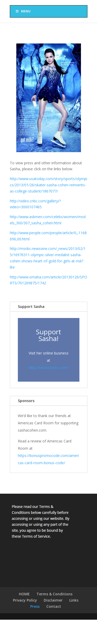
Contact (54, 606)
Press (35, 606)
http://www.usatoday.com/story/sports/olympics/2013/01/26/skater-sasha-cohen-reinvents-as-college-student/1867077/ (48, 185)
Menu (23, 11)
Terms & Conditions (54, 594)
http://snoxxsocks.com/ (48, 368)
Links (74, 600)
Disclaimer (53, 600)
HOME (24, 594)
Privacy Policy (25, 600)
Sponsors (26, 401)
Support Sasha (31, 306)
